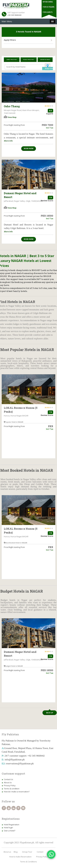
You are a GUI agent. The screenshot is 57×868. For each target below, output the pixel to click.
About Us (8, 782)
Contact (40, 852)
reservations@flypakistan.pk (20, 764)
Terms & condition (12, 789)
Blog (16, 852)
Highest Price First (29, 60)
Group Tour (27, 852)
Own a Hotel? (10, 831)
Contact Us (8, 779)
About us (7, 852)
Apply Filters (10, 40)
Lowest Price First (12, 60)
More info (8, 141)
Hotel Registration (12, 825)
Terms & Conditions (28, 862)
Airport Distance (45, 60)
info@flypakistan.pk (15, 760)
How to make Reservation (20, 857)
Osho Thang (12, 106)
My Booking (48, 2)
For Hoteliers (49, 7)
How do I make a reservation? (17, 792)
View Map (12, 117)
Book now (29, 149)
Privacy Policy (10, 785)
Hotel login (8, 828)
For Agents (48, 12)
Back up (50, 713)
